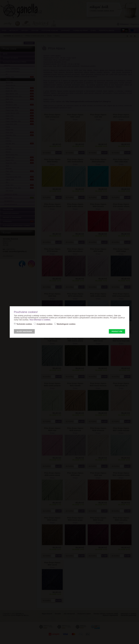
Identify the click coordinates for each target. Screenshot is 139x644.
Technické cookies (24, 324)
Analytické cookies (44, 324)
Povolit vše (117, 331)
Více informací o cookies (40, 320)
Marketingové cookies (66, 324)
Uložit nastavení (24, 331)
